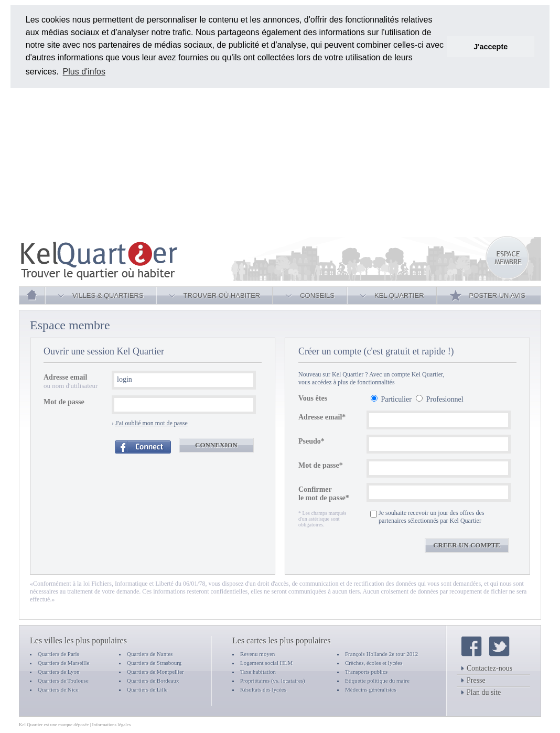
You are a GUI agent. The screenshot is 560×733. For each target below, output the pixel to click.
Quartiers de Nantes (150, 654)
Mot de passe (64, 402)
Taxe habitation (258, 672)
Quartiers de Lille (147, 689)
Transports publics (366, 672)
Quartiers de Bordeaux (153, 681)
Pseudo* (311, 441)
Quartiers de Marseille (63, 663)
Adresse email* (322, 417)
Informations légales (112, 725)
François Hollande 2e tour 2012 (381, 654)
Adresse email (65, 377)
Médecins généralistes (370, 689)
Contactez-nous (487, 668)
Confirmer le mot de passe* (324, 494)
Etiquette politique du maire (377, 681)
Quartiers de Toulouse (63, 681)
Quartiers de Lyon (58, 672)
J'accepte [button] (491, 47)
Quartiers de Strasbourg (154, 663)
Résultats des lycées (263, 689)
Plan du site (481, 692)
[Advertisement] (250, 161)
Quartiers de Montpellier (155, 672)
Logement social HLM (266, 663)
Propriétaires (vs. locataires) (273, 681)
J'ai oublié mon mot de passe (152, 423)
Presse (473, 680)
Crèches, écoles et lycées (374, 663)
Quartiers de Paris (58, 654)
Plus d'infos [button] (84, 72)
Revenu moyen (257, 654)
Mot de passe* (321, 465)
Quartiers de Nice (58, 689)
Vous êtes (313, 398)
